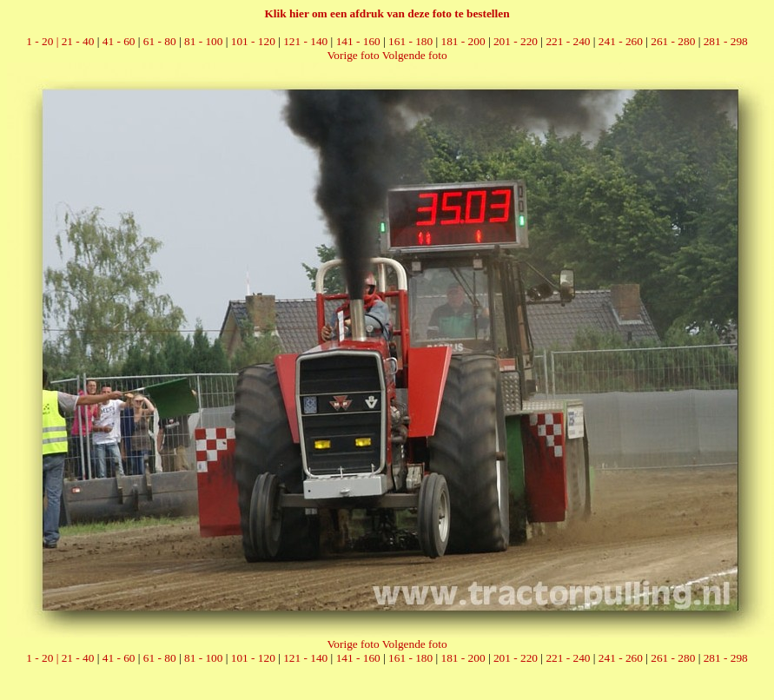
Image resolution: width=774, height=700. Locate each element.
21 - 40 (78, 41)
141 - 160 (358, 41)
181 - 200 (463, 41)
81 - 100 (203, 41)
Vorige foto (353, 55)
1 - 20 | (43, 41)
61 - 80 (160, 41)
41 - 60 (119, 41)
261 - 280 (673, 41)
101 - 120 (253, 41)
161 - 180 (410, 41)
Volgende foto (415, 55)
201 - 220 (516, 41)
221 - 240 (568, 41)
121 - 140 (305, 41)
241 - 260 (621, 41)
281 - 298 (726, 41)
